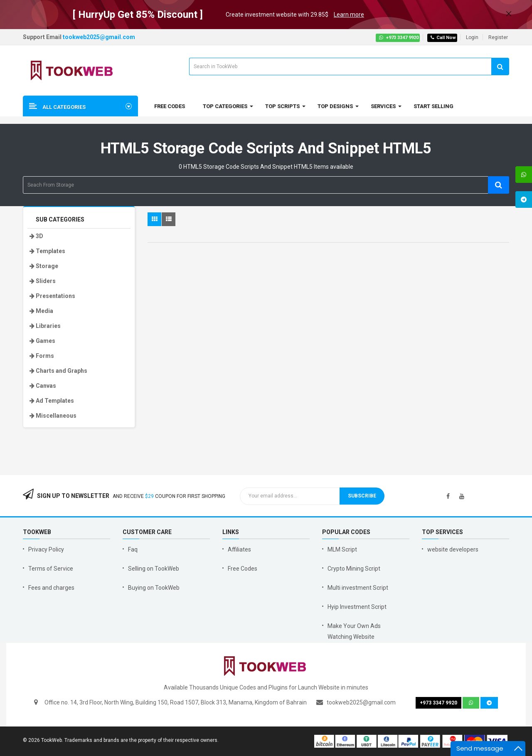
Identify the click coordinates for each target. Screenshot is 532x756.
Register (498, 37)
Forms (42, 356)
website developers (453, 549)
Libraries (45, 326)
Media (41, 311)
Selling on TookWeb (154, 569)
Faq (133, 549)
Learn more (349, 15)
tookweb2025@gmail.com (99, 37)
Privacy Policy (46, 549)
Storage (44, 266)
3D (36, 236)
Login (472, 37)
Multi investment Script (358, 588)
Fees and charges (51, 588)
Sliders (43, 281)
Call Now (443, 38)
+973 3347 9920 (399, 38)
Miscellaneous (53, 416)
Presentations (52, 296)
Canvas (43, 386)
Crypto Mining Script (354, 569)
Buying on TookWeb (154, 588)
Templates (47, 251)
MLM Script (342, 549)
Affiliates (239, 549)
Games (42, 341)
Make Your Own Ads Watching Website (354, 631)
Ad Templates (52, 401)
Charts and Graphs (58, 371)
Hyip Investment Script (357, 607)
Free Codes (243, 569)
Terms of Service (51, 569)
